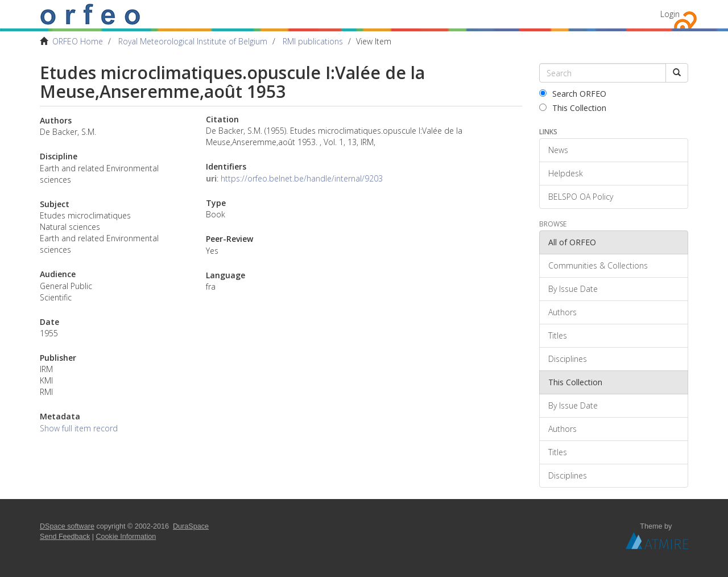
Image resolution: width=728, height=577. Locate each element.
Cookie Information (126, 537)
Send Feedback (65, 537)
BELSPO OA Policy (581, 197)
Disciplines (568, 359)
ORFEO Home (78, 41)
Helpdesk (566, 173)
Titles (558, 335)
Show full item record (79, 428)
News (558, 150)
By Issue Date (573, 289)
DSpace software (67, 526)
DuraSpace (191, 526)
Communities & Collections (598, 265)
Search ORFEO (573, 94)
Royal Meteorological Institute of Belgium (193, 41)
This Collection (573, 108)
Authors (562, 312)
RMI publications (313, 41)
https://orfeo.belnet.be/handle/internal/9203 (302, 178)
